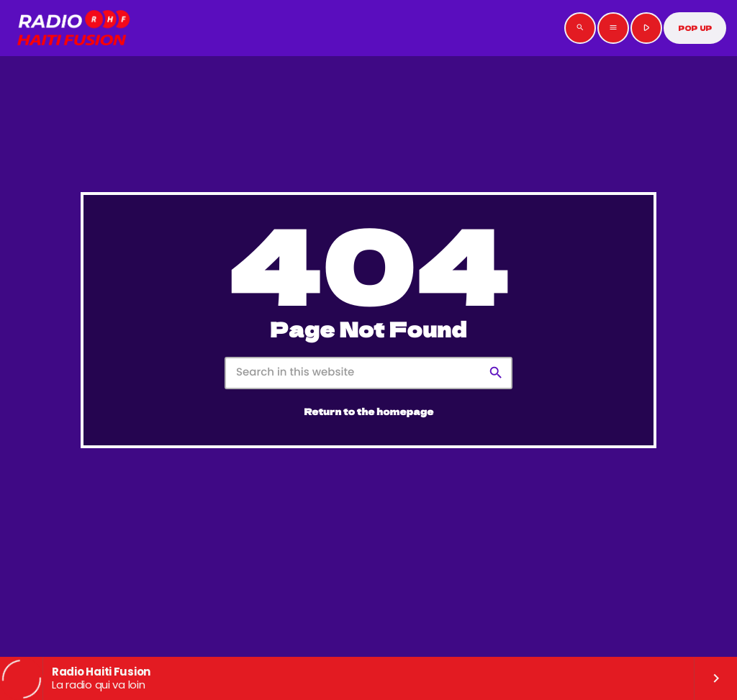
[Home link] (74, 28)
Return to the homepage (369, 412)
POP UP (695, 28)
